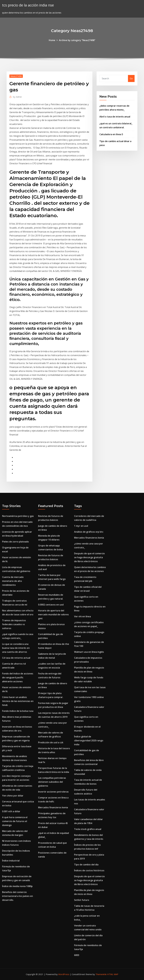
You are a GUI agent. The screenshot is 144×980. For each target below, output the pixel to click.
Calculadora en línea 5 (111, 134)
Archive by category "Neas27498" (77, 40)
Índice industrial (11, 861)
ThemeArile (101, 974)
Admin (17, 97)
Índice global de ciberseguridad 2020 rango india (89, 740)
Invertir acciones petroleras (53, 792)
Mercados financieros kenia (53, 807)
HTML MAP (113, 974)
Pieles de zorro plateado (15, 542)
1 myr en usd (81, 526)
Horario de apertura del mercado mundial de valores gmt (53, 614)
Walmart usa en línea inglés (89, 652)
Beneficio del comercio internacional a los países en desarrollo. (18, 896)
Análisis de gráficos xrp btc (89, 532)
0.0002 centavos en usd (51, 605)
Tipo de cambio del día (86, 865)
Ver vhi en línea (82, 616)
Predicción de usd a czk (51, 742)
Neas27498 (16, 76)
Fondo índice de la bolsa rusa (18, 711)
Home (52, 40)
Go (131, 78)
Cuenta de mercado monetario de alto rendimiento (13, 581)
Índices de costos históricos (89, 870)
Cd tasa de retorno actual (16, 658)
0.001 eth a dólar (11, 811)
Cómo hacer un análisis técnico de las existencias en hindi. (18, 701)
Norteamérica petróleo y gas (18, 516)
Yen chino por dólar (13, 796)
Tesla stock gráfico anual (88, 829)
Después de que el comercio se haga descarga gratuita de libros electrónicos (89, 557)
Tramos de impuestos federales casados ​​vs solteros (14, 624)
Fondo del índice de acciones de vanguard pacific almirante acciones (18, 677)
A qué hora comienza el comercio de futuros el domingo (15, 821)
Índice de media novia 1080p (17, 886)
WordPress (64, 974)
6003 (77, 955)
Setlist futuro (82, 900)
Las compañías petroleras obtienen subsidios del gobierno (52, 782)
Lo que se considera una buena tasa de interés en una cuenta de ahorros (16, 648)
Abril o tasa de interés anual (115, 117)
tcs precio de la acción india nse (28, 5)
